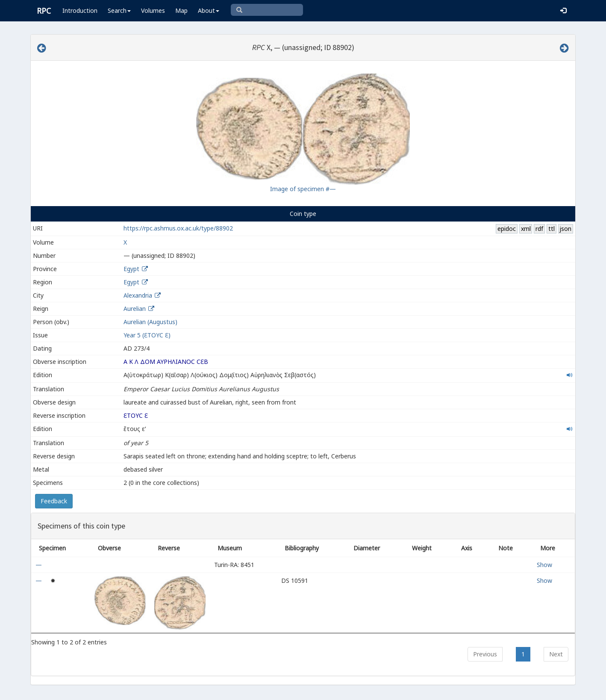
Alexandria (138, 295)
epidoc (507, 229)
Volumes (153, 10)
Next (556, 654)
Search (119, 10)
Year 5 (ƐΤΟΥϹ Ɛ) (147, 335)
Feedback (54, 501)
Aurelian (135, 309)
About (209, 10)
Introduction (80, 10)
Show (544, 565)
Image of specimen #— (303, 189)
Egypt (131, 269)
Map (181, 10)
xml (526, 229)
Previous (485, 654)
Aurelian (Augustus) (150, 322)
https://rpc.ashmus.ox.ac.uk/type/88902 (178, 228)
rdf (539, 229)
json (565, 229)
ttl (552, 229)
